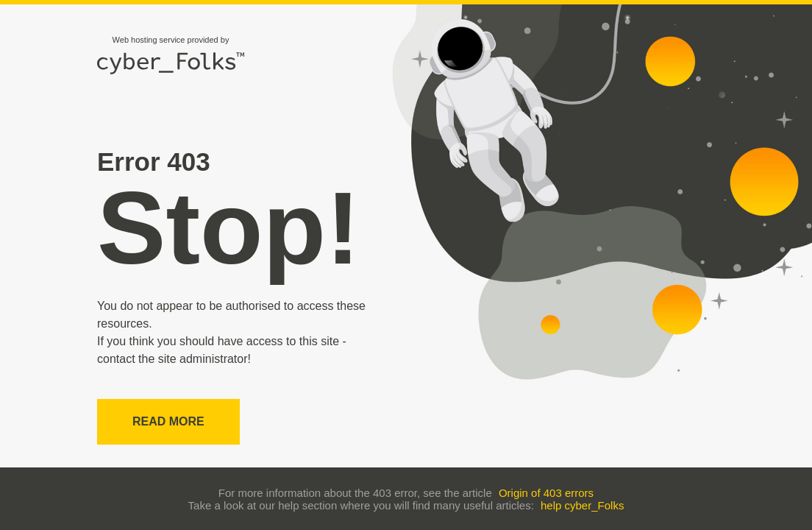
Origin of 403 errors (546, 493)
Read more (168, 421)
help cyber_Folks (582, 505)
